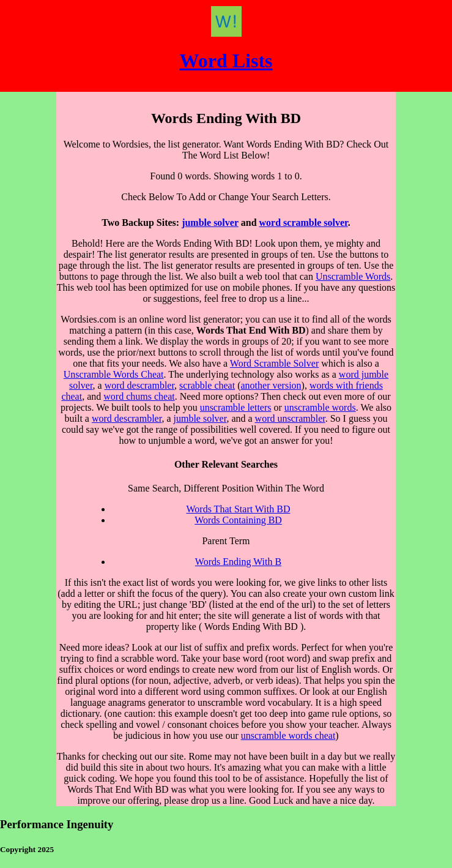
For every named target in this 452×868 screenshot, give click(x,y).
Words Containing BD (238, 520)
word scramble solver (304, 223)
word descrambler (139, 385)
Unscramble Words (353, 276)
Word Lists (226, 61)
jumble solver (210, 223)
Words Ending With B (238, 562)
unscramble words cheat (288, 735)
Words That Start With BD (239, 509)
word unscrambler (290, 418)
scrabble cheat (207, 385)
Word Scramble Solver (274, 363)
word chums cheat (139, 396)
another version (271, 385)
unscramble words (320, 407)
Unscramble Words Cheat (114, 374)
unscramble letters (236, 407)
